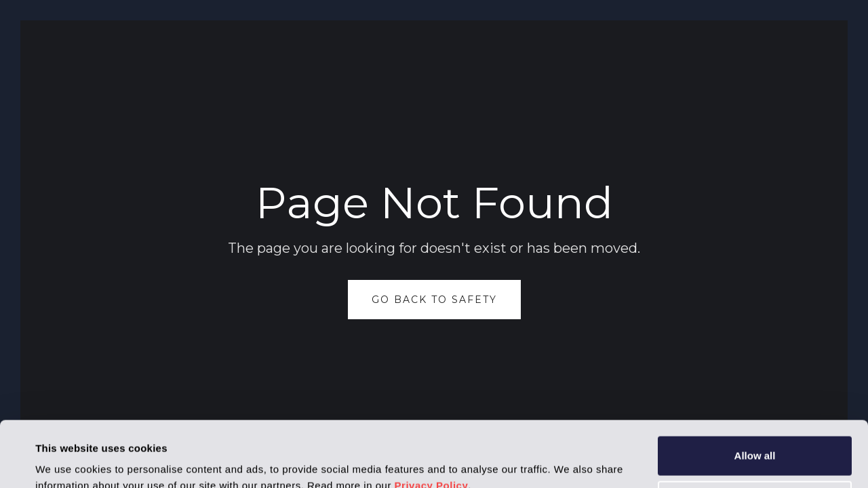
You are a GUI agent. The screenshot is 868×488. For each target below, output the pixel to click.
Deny (755, 438)
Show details (67, 461)
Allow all (755, 394)
